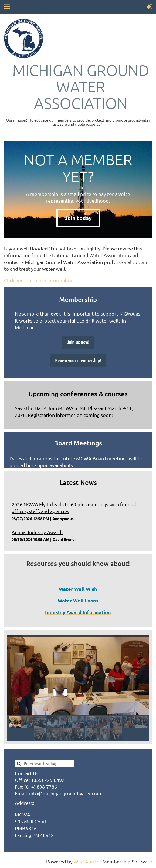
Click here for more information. (39, 280)
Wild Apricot (88, 861)
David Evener (64, 539)
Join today (78, 218)
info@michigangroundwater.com (65, 793)
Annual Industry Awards (38, 532)
